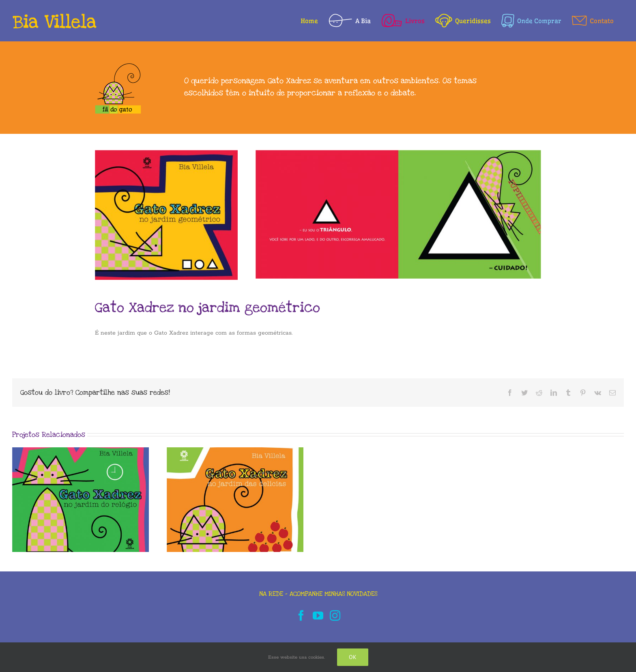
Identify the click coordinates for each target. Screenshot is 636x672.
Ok (353, 657)
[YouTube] (318, 615)
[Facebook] (301, 615)
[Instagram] (335, 615)
